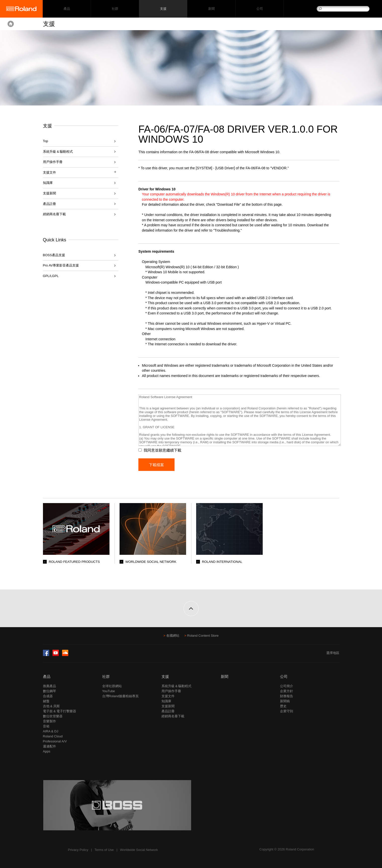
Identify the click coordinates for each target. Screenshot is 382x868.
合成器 (48, 696)
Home (11, 24)
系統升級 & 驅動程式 (58, 152)
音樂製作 (49, 721)
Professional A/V (55, 741)
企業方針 (287, 691)
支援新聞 (49, 193)
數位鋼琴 (49, 691)
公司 (260, 9)
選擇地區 (333, 653)
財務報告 (287, 696)
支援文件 (168, 696)
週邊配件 (49, 746)
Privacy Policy (78, 850)
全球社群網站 (112, 686)
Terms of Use (104, 850)
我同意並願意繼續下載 (162, 450)
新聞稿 (285, 701)
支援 (163, 9)
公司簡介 (287, 686)
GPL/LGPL (51, 276)
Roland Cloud (53, 736)
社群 (115, 9)
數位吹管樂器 (53, 716)
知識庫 (48, 183)
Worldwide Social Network (139, 850)
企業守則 (287, 711)
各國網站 (173, 636)
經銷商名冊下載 (54, 214)
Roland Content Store (203, 636)
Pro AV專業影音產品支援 (61, 265)
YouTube (109, 691)
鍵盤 (46, 701)
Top (46, 141)
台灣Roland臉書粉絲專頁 (120, 696)
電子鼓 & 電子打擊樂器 (60, 711)
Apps (47, 751)
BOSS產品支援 (54, 255)
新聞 (211, 9)
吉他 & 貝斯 (51, 706)
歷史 (283, 706)
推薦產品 (49, 686)
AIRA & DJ (51, 731)
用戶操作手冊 (53, 162)
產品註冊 (49, 204)
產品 (47, 676)
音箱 (46, 726)
